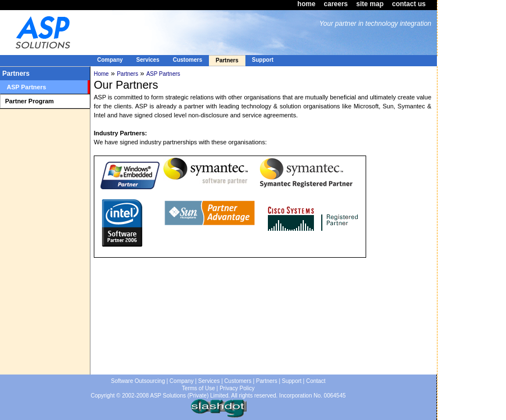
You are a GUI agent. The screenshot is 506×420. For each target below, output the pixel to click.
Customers (238, 381)
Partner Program (29, 101)
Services (209, 381)
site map (370, 4)
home (307, 4)
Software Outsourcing (138, 381)
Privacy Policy (237, 388)
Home (101, 74)
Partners (127, 74)
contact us (409, 4)
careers (336, 4)
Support (292, 381)
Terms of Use (199, 388)
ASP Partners (163, 74)
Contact (316, 381)
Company (182, 381)
